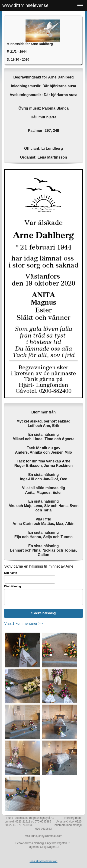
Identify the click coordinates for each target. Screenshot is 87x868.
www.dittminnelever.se (25, 5)
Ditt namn (11, 573)
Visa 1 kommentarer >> (23, 623)
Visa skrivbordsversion (44, 861)
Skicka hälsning (44, 613)
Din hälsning (13, 586)
